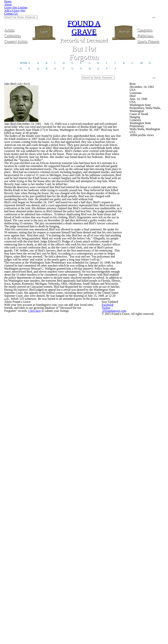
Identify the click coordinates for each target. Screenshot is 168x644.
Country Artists (17, 22)
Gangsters (151, 11)
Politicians (150, 16)
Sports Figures (151, 22)
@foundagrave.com (140, 616)
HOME (24, 46)
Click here (70, 625)
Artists (18, 11)
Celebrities (17, 16)
